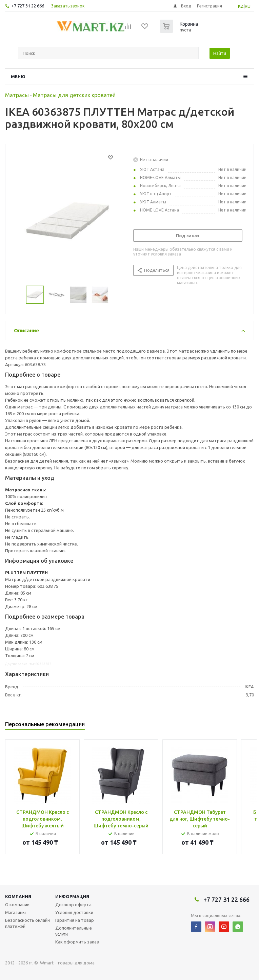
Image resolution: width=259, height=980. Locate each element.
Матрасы (17, 95)
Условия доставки (74, 912)
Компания (18, 896)
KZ (241, 6)
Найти (220, 53)
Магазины (15, 912)
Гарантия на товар (75, 920)
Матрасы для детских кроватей (74, 95)
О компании (17, 905)
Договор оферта (73, 905)
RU (248, 6)
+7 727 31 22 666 (28, 6)
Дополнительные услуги (74, 931)
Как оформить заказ (77, 942)
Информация (72, 896)
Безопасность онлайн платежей (27, 923)
